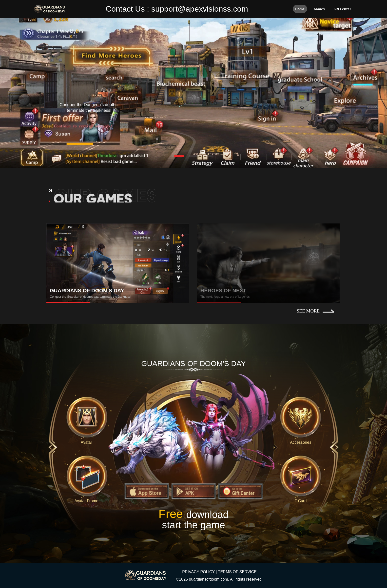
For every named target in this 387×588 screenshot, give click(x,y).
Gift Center (342, 9)
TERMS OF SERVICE (237, 572)
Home (300, 9)
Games (319, 9)
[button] (179, 156)
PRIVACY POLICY (198, 572)
